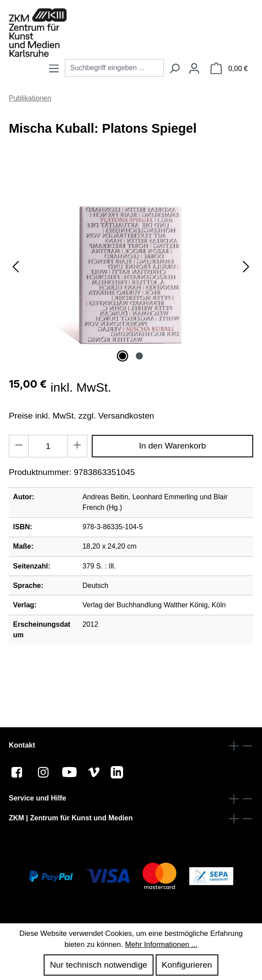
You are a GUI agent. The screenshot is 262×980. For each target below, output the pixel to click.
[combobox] (114, 68)
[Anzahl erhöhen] (77, 446)
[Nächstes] (246, 275)
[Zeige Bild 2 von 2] (139, 356)
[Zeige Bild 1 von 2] (123, 356)
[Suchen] (174, 69)
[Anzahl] (48, 446)
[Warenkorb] (229, 69)
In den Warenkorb (172, 446)
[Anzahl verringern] (19, 446)
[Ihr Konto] (194, 69)
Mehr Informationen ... (161, 944)
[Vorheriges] (15, 275)
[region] (131, 275)
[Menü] (54, 69)
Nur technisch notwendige (99, 965)
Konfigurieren (187, 965)
